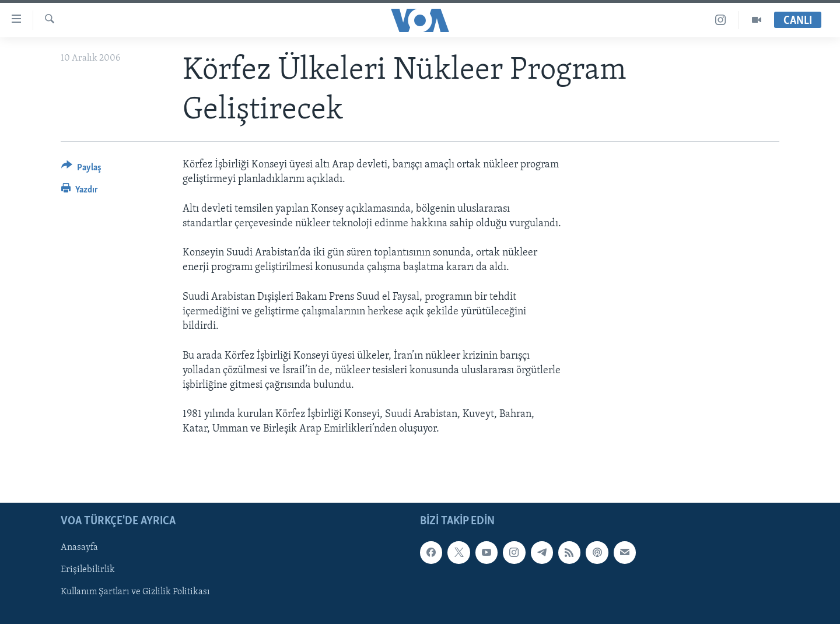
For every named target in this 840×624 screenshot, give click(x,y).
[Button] (81, 169)
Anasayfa (79, 548)
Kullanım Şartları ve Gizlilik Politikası (135, 592)
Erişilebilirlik (88, 570)
